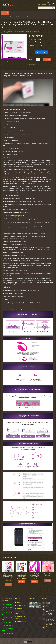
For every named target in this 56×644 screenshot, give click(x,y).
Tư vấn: (32, 46)
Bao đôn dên (16, 17)
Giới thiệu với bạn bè (34, 65)
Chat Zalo (42, 52)
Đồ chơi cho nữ (24, 13)
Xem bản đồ (49, 625)
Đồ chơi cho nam (14, 13)
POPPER (34, 17)
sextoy (11, 303)
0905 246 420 (41, 46)
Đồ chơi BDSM (41, 13)
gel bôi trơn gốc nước (17, 306)
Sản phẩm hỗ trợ (26, 17)
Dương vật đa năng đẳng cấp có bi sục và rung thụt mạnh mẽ (35, 575)
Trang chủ (5, 13)
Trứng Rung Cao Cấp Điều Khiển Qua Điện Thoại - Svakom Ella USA (21, 575)
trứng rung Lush (26, 169)
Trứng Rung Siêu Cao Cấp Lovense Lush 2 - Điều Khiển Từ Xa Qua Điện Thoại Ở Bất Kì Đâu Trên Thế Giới (8, 577)
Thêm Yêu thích (33, 63)
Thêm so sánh (42, 63)
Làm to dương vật (7, 17)
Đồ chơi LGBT (33, 13)
